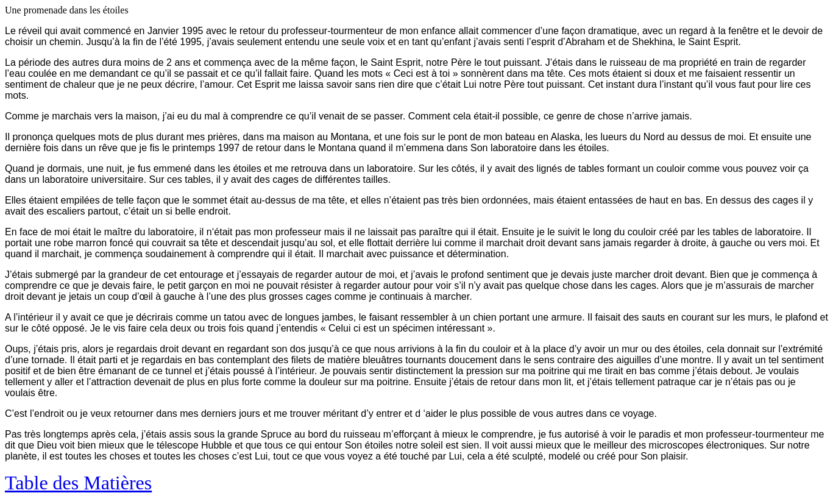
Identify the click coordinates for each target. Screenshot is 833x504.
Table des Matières (78, 483)
